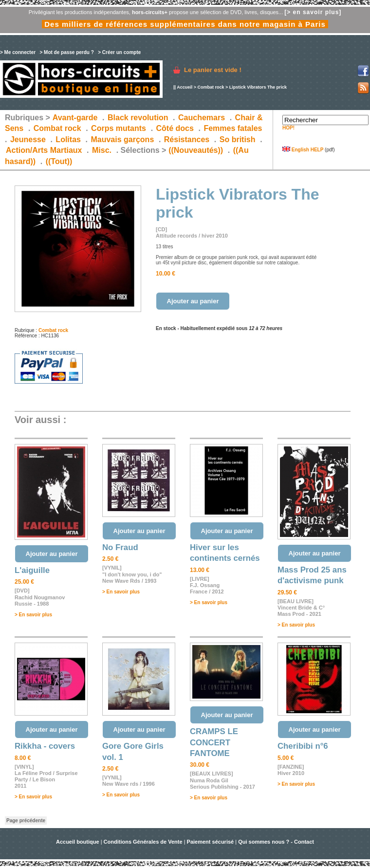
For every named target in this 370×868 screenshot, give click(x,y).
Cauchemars (202, 118)
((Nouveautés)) (196, 150)
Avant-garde (75, 118)
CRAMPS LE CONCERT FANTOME (214, 742)
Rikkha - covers (45, 746)
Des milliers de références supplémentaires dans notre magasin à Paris (185, 24)
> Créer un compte (119, 52)
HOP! (288, 128)
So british (238, 139)
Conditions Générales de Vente (143, 842)
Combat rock (211, 87)
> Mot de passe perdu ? (66, 52)
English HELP (303, 150)
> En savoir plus (33, 615)
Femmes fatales (233, 128)
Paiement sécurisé (211, 842)
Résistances (187, 139)
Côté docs (175, 128)
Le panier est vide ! (213, 70)
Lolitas (68, 139)
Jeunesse (28, 139)
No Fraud (120, 547)
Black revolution (138, 118)
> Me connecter (18, 52)
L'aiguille (32, 570)
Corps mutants (120, 128)
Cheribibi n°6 (303, 746)
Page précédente (26, 821)
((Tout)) (59, 161)
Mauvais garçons (122, 139)
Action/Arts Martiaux (44, 150)
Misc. (102, 150)
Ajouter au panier (193, 301)
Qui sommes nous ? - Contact (276, 842)
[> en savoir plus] (313, 12)
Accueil (185, 87)
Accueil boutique (78, 842)
